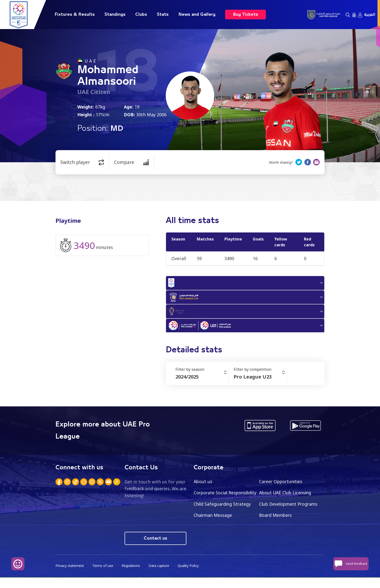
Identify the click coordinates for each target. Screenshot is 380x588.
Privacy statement (70, 576)
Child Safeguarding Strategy (289, 507)
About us (203, 485)
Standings (115, 15)
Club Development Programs (224, 519)
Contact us (155, 549)
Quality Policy (190, 576)
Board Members (211, 530)
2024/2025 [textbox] (187, 380)
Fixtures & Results (75, 15)
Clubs (141, 15)
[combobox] (202, 380)
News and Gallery (197, 15)
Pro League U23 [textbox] (253, 380)
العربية (370, 15)
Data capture (160, 576)
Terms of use (103, 576)
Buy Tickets (245, 15)
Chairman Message (279, 519)
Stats (163, 15)
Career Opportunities (282, 485)
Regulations (132, 576)
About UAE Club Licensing (286, 496)
